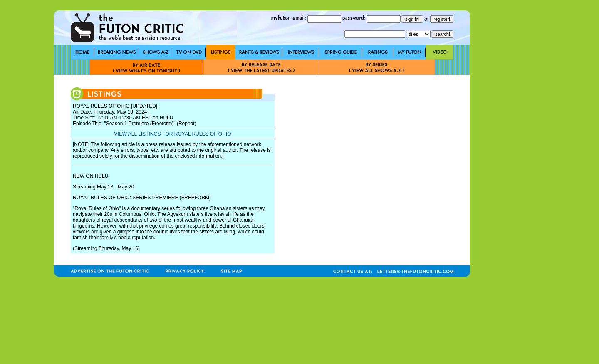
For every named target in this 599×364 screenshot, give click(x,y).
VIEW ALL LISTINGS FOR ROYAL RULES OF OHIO (173, 134)
